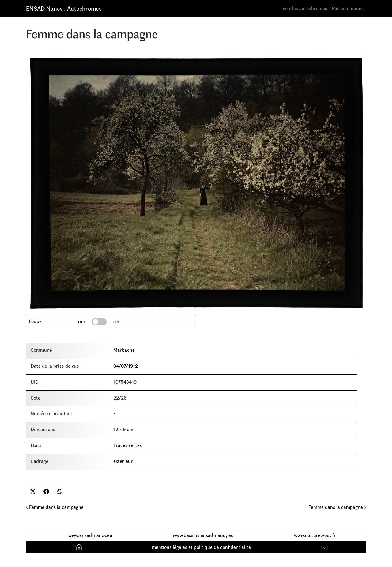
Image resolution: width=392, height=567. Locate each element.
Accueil (80, 547)
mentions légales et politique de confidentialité (201, 547)
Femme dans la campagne (55, 507)
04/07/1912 (126, 366)
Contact (325, 547)
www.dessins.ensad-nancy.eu (203, 535)
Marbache (124, 350)
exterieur (123, 461)
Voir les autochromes (305, 8)
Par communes (348, 8)
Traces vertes (128, 445)
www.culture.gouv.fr (315, 535)
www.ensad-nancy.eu (90, 535)
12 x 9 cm (123, 429)
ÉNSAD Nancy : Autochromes (64, 8)
